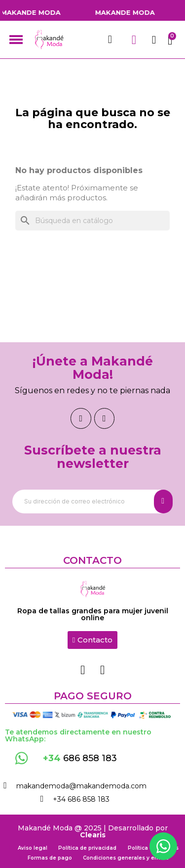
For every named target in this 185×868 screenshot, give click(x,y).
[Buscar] (92, 221)
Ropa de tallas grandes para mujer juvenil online (93, 614)
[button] (92, 640)
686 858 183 (80, 758)
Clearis (93, 835)
